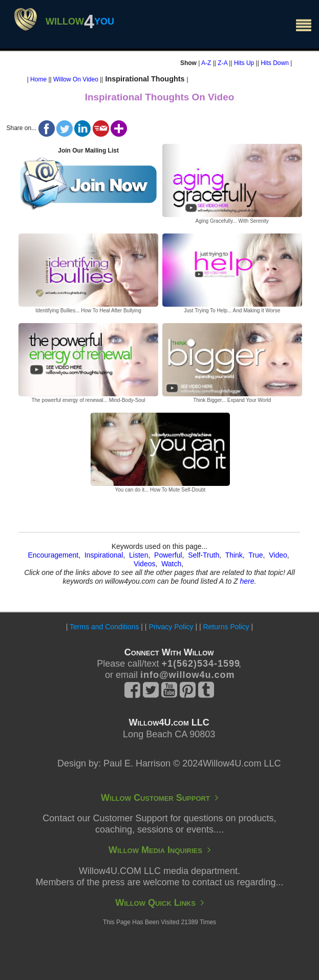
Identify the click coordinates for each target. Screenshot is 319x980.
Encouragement (53, 555)
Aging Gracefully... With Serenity (232, 221)
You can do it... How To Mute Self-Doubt (161, 490)
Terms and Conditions (104, 627)
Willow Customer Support (159, 798)
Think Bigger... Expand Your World (232, 400)
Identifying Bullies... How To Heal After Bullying (88, 311)
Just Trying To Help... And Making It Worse (232, 311)
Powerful (168, 555)
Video (278, 555)
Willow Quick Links (159, 903)
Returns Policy (226, 627)
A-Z (206, 63)
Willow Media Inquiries (159, 850)
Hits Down (275, 63)
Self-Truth (204, 555)
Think (234, 555)
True (256, 555)
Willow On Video (76, 79)
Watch (171, 564)
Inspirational (104, 555)
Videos (145, 564)
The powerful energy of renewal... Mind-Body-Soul (88, 400)
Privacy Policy (171, 627)
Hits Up (244, 63)
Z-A (222, 63)
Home (38, 79)
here (247, 581)
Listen (139, 555)
